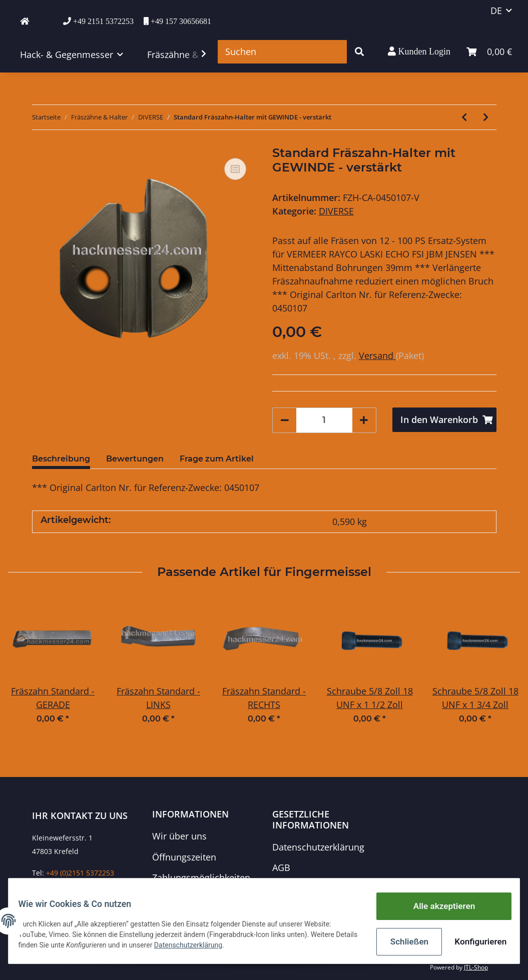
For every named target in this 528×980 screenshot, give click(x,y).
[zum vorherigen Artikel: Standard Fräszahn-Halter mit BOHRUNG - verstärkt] (464, 117)
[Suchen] (282, 52)
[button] (419, 51)
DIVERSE (336, 211)
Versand (377, 355)
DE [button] (496, 10)
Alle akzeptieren (438, 909)
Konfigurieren (474, 942)
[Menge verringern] (285, 420)
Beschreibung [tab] (61, 459)
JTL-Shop (476, 967)
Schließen (403, 942)
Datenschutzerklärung (318, 847)
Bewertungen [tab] (135, 459)
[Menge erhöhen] (364, 420)
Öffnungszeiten (184, 857)
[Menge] (324, 420)
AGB (281, 867)
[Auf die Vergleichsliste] (235, 169)
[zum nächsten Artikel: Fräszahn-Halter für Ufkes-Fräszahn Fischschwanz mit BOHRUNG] (486, 117)
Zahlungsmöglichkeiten (201, 877)
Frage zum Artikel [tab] (217, 459)
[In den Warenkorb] (444, 420)
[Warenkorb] (489, 52)
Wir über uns (179, 836)
